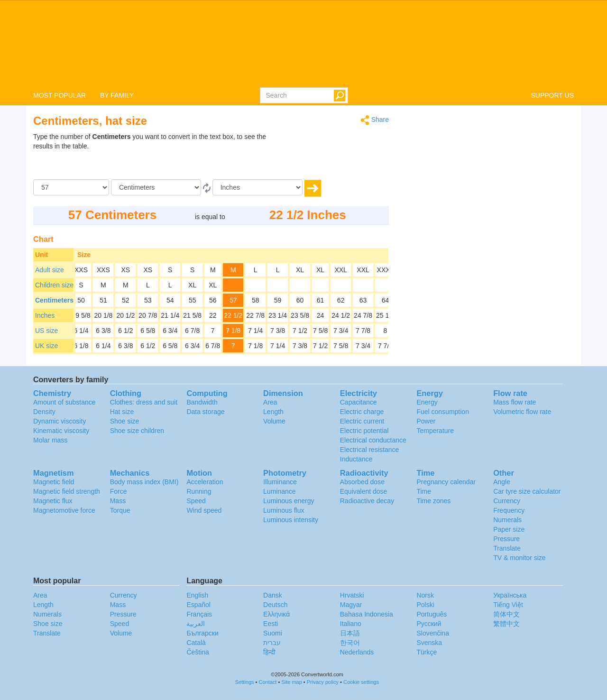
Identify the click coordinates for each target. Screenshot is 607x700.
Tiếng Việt (508, 605)
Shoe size (124, 421)
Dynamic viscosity (60, 421)
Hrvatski (352, 595)
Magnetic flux (53, 501)
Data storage (205, 412)
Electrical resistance (370, 450)
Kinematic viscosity (61, 431)
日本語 (350, 633)
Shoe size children (137, 431)
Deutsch (275, 605)
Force (119, 491)
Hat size (122, 412)
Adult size (50, 270)
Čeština (198, 652)
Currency (507, 501)
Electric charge (362, 412)
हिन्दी (269, 652)
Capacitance (359, 402)
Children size (54, 285)
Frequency (509, 510)
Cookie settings (361, 682)
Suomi (273, 633)
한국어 (350, 643)
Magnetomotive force (64, 510)
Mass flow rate (515, 402)
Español (198, 605)
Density (44, 412)
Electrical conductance (373, 440)
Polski (425, 605)
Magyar (351, 605)
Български (202, 633)
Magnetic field (54, 482)
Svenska (429, 643)
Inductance (356, 459)
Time (424, 491)
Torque (120, 510)
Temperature (435, 431)
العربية (196, 624)
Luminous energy (289, 501)
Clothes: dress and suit (144, 402)
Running (199, 491)
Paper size (509, 529)
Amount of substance (64, 402)
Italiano (351, 624)
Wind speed (204, 510)
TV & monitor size (519, 558)
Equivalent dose (364, 491)
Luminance (280, 491)
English (197, 595)
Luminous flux (284, 510)
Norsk (425, 595)
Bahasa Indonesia (367, 614)
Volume (274, 421)
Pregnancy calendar (446, 482)
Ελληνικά (276, 614)
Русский (429, 624)
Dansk (273, 595)
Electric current (362, 421)
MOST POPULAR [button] (60, 95)
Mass (118, 501)
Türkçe (427, 652)
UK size (46, 346)
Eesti (271, 624)
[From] (156, 187)
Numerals (507, 520)
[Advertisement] (330, 156)
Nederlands (357, 652)
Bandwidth (202, 402)
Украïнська (510, 595)
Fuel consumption (443, 412)
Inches (45, 315)
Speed (196, 501)
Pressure (506, 539)
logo (303, 43)
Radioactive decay (367, 501)
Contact (268, 682)
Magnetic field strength (67, 491)
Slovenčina (433, 633)
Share (375, 120)
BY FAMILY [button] (117, 95)
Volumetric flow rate (522, 412)
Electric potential (364, 431)
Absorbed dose (362, 482)
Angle (502, 482)
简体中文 (506, 614)
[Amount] (71, 187)
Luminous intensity (291, 520)
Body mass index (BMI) (144, 482)
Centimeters (54, 300)
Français (199, 614)
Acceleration (205, 482)
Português (432, 614)
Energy (427, 402)
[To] (258, 187)
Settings (245, 682)
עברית (272, 643)
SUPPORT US (552, 95)
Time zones (433, 501)
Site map (291, 682)
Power (426, 421)
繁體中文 (506, 624)
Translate (507, 548)
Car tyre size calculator (527, 491)
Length (273, 412)
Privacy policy (323, 682)
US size (46, 331)
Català (196, 643)
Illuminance (280, 482)
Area (270, 402)
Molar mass (50, 440)
